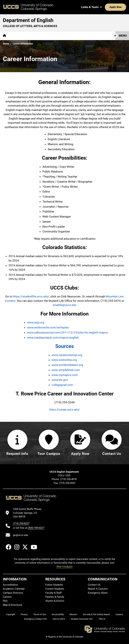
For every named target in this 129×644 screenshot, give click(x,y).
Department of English (28, 20)
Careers (7, 597)
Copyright (10, 614)
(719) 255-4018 (69, 479)
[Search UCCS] (122, 7)
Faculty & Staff (53, 593)
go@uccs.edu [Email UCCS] (20, 535)
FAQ (5, 601)
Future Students (54, 585)
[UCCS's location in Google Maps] (29, 513)
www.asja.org (36, 322)
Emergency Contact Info (35, 619)
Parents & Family (55, 597)
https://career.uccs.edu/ (64, 410)
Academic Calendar (14, 589)
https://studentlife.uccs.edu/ (31, 296)
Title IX (102, 619)
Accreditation (10, 585)
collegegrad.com (62, 385)
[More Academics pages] (40, 36)
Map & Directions (13, 605)
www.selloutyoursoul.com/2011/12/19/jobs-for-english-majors (67, 332)
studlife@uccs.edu (64, 305)
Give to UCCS (59, 619)
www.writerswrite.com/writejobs (48, 327)
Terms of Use (40, 614)
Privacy (24, 614)
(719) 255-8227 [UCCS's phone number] (21, 523)
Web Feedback (65, 567)
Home (6, 44)
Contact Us (94, 585)
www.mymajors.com (65, 375)
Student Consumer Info (82, 619)
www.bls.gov (60, 380)
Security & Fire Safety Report (96, 614)
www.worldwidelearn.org (67, 365)
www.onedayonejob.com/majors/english (53, 338)
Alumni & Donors (55, 601)
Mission (73, 614)
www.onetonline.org (64, 360)
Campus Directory (13, 593)
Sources (64, 346)
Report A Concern (98, 589)
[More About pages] (18, 36)
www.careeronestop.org (67, 355)
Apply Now (105, 7)
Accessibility (58, 614)
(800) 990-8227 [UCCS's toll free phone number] (36, 528)
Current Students (55, 589)
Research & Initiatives (69, 36)
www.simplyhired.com (66, 370)
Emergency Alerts (98, 593)
